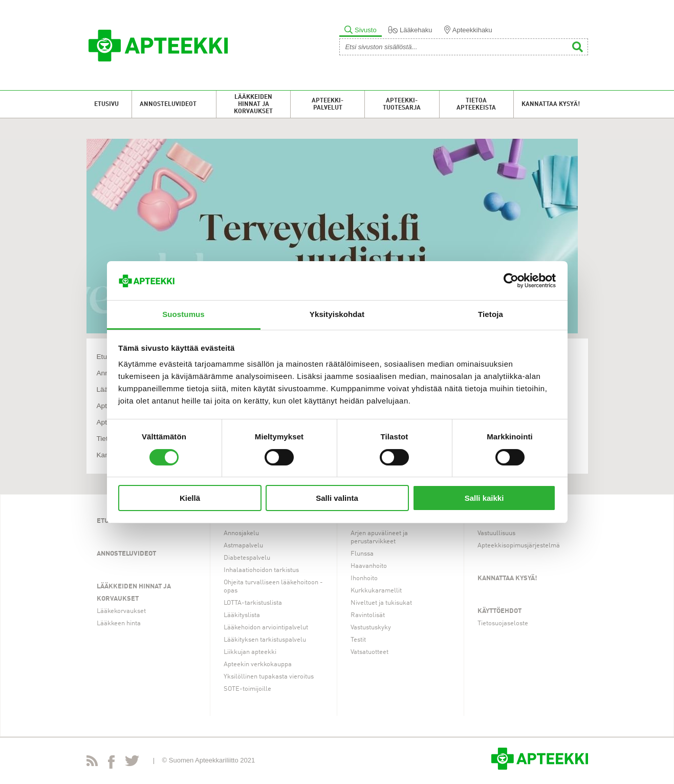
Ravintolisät (368, 615)
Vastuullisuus (496, 533)
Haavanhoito (369, 566)
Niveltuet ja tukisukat (381, 603)
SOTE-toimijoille (247, 689)
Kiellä (190, 498)
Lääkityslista (242, 615)
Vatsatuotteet (369, 652)
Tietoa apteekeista (476, 104)
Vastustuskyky (371, 628)
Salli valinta (337, 498)
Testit (358, 640)
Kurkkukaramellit (376, 591)
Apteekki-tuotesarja (402, 104)
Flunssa (362, 554)
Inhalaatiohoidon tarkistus (261, 570)
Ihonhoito (364, 578)
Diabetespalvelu (247, 558)
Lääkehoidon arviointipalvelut (266, 628)
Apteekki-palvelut (328, 104)
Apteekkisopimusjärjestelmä (519, 546)
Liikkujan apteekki (250, 652)
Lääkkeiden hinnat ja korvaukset (253, 104)
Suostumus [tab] (183, 314)
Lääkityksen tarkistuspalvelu (265, 640)
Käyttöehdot (499, 611)
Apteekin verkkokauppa (258, 664)
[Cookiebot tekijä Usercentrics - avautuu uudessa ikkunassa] (511, 281)
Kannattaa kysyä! (551, 104)
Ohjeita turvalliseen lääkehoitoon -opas (273, 587)
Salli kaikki (484, 498)
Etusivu (106, 104)
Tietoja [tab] (491, 314)
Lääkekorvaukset (121, 611)
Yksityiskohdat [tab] (337, 314)
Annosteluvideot (168, 104)
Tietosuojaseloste (503, 623)
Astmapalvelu (243, 546)
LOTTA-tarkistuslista (253, 603)
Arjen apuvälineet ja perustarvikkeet (379, 537)
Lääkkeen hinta (119, 623)
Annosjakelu (241, 533)
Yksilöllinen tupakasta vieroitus (269, 677)
